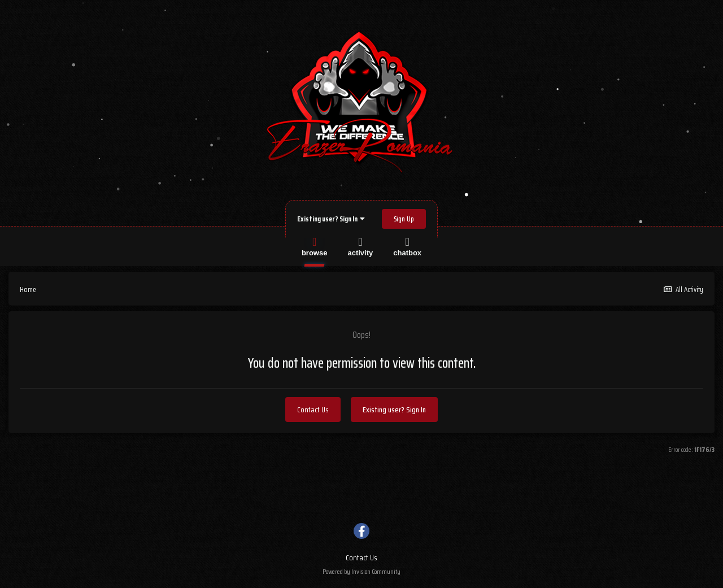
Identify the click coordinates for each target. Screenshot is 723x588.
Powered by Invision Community (361, 571)
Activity (360, 246)
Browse (315, 246)
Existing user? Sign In (331, 219)
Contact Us (313, 410)
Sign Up (404, 219)
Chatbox (407, 246)
